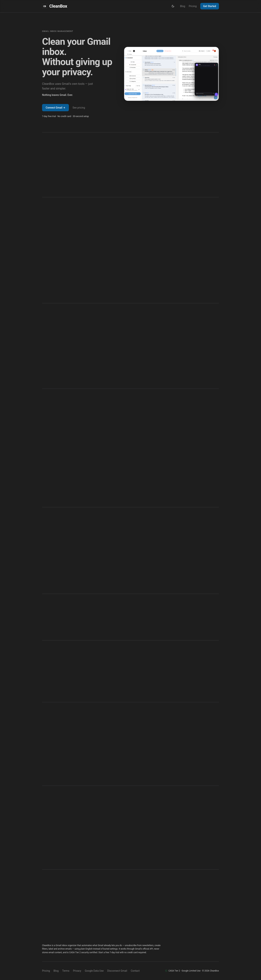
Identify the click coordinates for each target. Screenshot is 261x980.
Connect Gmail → (55, 108)
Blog (183, 6)
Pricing (193, 6)
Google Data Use (94, 971)
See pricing (79, 108)
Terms (66, 971)
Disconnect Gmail (117, 971)
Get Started (210, 6)
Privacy (77, 971)
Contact (135, 971)
